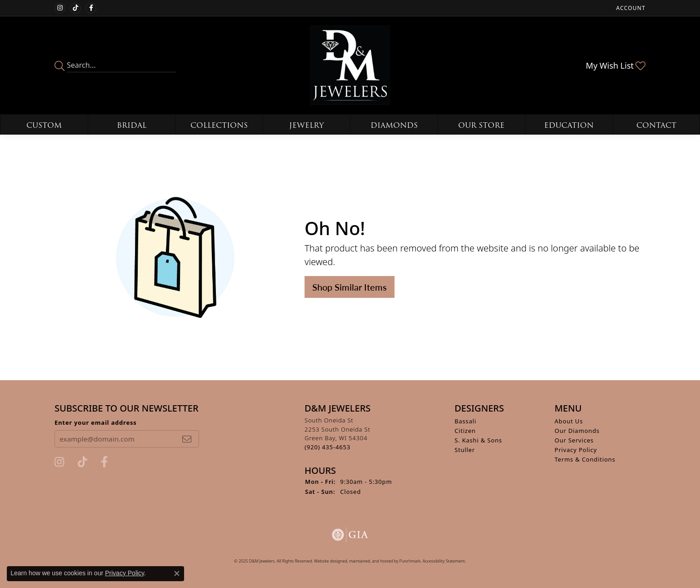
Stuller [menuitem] (465, 450)
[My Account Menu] (631, 8)
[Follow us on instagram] (60, 8)
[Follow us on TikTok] (75, 8)
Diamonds (394, 125)
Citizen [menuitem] (465, 431)
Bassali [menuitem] (465, 421)
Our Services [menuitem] (574, 440)
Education (569, 125)
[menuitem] (350, 535)
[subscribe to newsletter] (187, 439)
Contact (656, 125)
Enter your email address (96, 422)
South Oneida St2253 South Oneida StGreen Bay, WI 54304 (337, 434)
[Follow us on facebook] (91, 8)
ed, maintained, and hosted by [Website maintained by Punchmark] (371, 561)
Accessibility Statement (444, 561)
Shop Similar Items (350, 287)
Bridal (132, 125)
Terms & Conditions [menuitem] (585, 459)
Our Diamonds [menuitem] (577, 431)
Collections (219, 125)
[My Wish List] (616, 65)
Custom (44, 125)
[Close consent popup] (177, 573)
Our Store (481, 125)
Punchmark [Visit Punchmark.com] (410, 561)
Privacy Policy (125, 573)
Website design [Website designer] (328, 561)
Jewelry (306, 125)
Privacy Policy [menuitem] (576, 450)
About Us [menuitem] (569, 421)
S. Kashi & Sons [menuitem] (478, 440)
